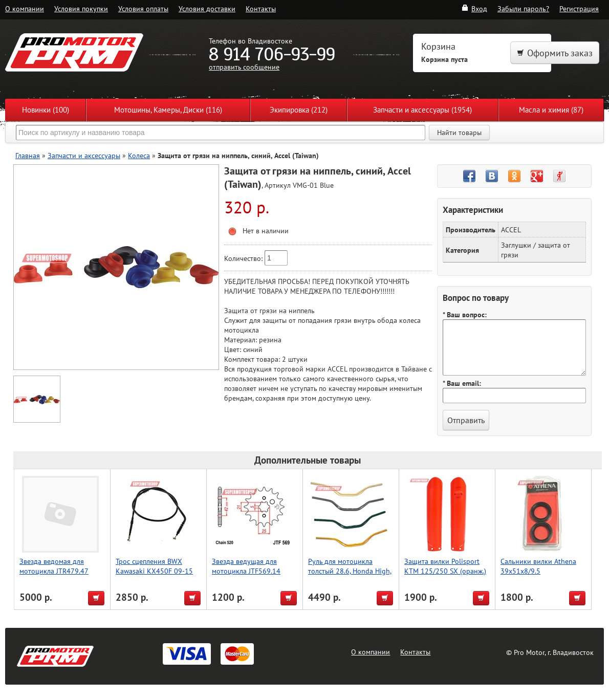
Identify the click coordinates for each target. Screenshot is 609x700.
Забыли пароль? (523, 8)
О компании (25, 8)
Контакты (261, 8)
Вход (474, 8)
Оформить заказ (555, 53)
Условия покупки (81, 8)
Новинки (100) (46, 110)
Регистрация (579, 8)
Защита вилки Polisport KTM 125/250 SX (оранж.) (445, 566)
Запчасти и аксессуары (84, 155)
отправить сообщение (244, 67)
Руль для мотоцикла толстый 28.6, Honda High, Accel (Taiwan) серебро (350, 571)
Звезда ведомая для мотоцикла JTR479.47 (54, 566)
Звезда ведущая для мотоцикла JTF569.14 (246, 566)
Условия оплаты (143, 8)
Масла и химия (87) (551, 110)
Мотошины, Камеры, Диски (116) (168, 110)
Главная (28, 155)
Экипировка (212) (299, 110)
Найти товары (459, 133)
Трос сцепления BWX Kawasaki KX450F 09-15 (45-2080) (154, 571)
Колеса (139, 155)
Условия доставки (207, 8)
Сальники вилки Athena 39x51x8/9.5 (538, 566)
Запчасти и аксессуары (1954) (422, 110)
